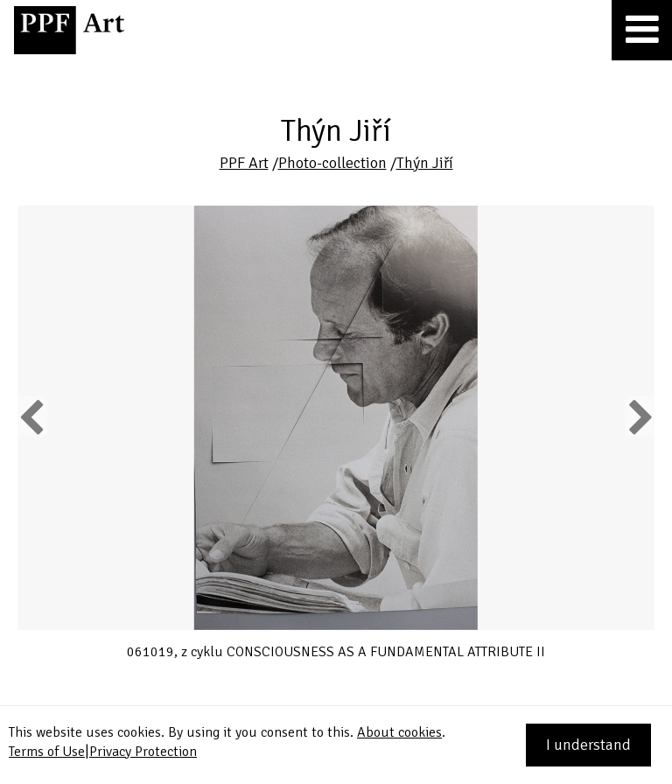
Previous (32, 416)
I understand (588, 745)
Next (639, 416)
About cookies (399, 732)
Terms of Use (47, 752)
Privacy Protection (143, 752)
